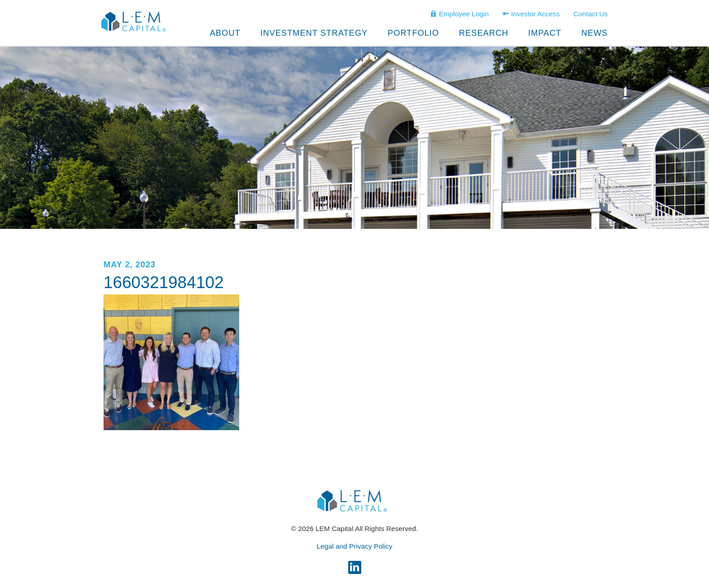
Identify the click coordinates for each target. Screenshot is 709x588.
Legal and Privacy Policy (354, 546)
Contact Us (591, 14)
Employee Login (459, 14)
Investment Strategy (314, 33)
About (225, 33)
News (594, 33)
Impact (545, 33)
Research (484, 33)
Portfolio (413, 33)
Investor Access (531, 14)
